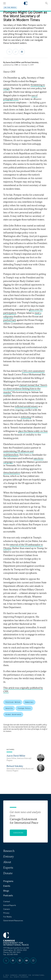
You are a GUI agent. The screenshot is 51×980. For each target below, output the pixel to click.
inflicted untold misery (26, 406)
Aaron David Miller (13, 62)
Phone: (12, 952)
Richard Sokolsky (32, 62)
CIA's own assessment (33, 371)
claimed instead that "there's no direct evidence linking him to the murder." (25, 389)
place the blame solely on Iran (33, 431)
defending (26, 417)
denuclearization (12, 472)
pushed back (10, 320)
